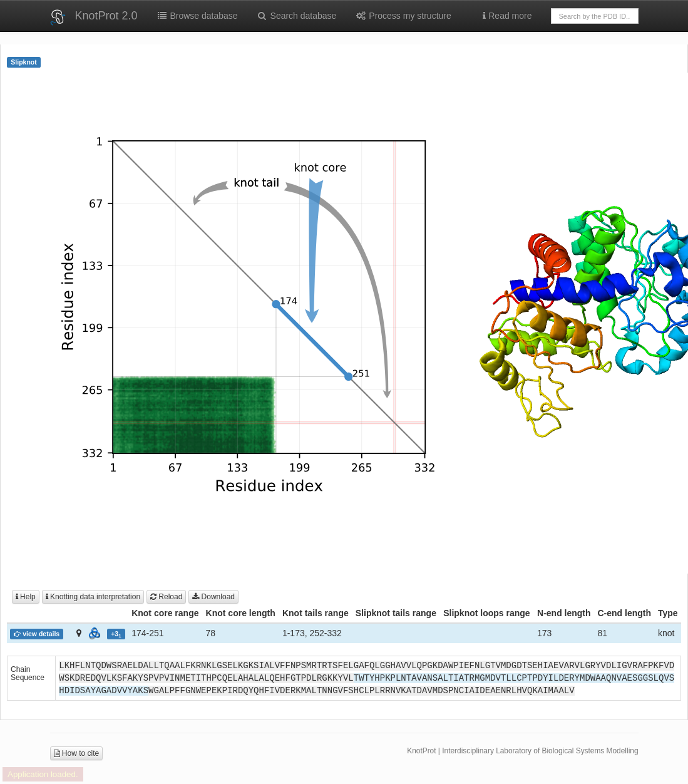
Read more (507, 16)
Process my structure (403, 16)
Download (213, 597)
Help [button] (26, 597)
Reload (166, 597)
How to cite (77, 753)
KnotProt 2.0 (106, 16)
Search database (297, 16)
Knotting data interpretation (93, 597)
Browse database (197, 16)
